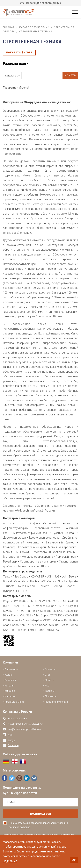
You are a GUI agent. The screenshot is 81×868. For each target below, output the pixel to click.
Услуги (8, 675)
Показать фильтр (19, 53)
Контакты (10, 696)
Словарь (50, 669)
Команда (10, 691)
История (9, 686)
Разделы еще (14, 64)
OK (74, 860)
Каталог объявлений (34, 27)
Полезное (13, 745)
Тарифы (50, 691)
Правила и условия (56, 702)
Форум (12, 740)
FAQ (47, 686)
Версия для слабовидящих (40, 3)
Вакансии (10, 680)
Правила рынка (14, 702)
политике (25, 827)
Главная (9, 27)
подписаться (41, 814)
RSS (10, 735)
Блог (48, 675)
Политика (51, 696)
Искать (70, 75)
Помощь (50, 680)
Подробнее (10, 861)
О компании (11, 669)
